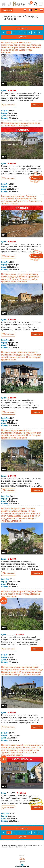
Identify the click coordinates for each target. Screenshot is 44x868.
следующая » (22, 37)
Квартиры (7, 10)
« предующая (22, 28)
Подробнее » (37, 105)
